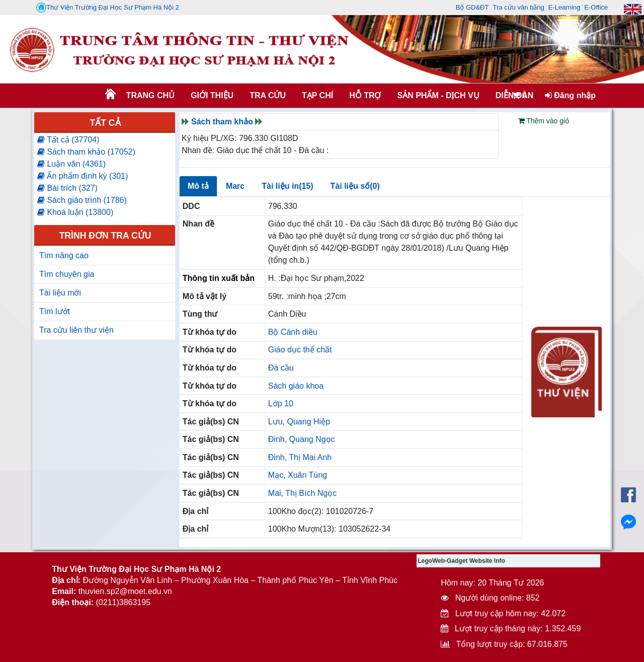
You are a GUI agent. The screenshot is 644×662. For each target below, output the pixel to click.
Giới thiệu (212, 95)
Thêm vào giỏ (544, 121)
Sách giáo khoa (296, 386)
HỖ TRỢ (365, 95)
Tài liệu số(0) (355, 186)
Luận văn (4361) (71, 164)
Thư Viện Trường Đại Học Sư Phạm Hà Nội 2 (108, 8)
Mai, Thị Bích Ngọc (302, 493)
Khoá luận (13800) (75, 212)
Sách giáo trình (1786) (82, 200)
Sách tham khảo (222, 122)
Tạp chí (317, 95)
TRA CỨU (268, 95)
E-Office (596, 7)
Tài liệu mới (60, 293)
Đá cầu (281, 368)
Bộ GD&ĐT (472, 7)
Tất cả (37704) (68, 140)
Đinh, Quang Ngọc (302, 439)
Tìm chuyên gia (67, 274)
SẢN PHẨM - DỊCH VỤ (437, 95)
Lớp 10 (281, 403)
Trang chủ (150, 95)
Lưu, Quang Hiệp (299, 422)
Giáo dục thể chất (300, 350)
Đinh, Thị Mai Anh (300, 457)
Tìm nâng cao (64, 255)
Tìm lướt (55, 311)
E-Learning (565, 7)
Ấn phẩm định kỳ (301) (83, 176)
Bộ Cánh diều (293, 332)
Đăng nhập (570, 95)
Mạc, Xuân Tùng (298, 475)
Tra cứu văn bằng (518, 7)
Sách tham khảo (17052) (86, 152)
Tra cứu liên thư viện (76, 330)
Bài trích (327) (67, 188)
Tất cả (105, 123)
